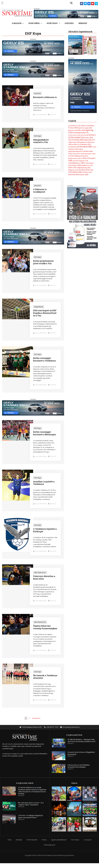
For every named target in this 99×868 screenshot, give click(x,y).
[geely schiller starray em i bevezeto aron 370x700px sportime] (82, 86)
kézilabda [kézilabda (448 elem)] (86, 147)
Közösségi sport (50, 845)
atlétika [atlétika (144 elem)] (85, 126)
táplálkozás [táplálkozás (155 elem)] (87, 165)
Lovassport (88, 840)
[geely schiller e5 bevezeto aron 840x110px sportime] (66, 14)
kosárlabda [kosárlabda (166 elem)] (74, 147)
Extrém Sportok (32, 840)
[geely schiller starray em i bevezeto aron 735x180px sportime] (33, 70)
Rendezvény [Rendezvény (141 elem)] (74, 158)
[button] (2, 3)
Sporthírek (35, 23)
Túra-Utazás (75, 840)
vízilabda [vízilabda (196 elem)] (77, 172)
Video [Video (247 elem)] (72, 168)
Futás (9, 840)
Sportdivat (53, 23)
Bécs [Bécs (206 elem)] (82, 130)
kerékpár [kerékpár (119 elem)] (77, 144)
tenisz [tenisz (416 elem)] (76, 165)
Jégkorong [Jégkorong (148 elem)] (74, 142)
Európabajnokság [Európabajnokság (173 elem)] (81, 133)
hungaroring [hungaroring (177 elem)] (89, 140)
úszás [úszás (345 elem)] (84, 174)
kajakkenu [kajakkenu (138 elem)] (85, 142)
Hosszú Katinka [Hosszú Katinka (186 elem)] (75, 140)
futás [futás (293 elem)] (89, 138)
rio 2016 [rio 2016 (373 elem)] (86, 158)
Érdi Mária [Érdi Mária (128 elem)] (87, 172)
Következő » (36, 718)
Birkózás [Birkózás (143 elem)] (73, 130)
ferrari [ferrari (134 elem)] (85, 135)
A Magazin (18, 23)
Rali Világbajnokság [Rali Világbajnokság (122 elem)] (80, 156)
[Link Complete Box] (33, 104)
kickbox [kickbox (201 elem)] (87, 144)
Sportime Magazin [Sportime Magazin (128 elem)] (80, 161)
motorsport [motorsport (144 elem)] (78, 154)
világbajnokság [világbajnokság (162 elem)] (84, 168)
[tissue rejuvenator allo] (82, 217)
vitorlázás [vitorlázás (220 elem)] (84, 170)
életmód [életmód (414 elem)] (74, 175)
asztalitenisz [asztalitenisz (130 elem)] (74, 126)
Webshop (83, 23)
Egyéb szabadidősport (59, 840)
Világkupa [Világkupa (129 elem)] (73, 170)
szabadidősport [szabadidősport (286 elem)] (76, 163)
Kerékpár (19, 840)
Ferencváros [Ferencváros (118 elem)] (74, 135)
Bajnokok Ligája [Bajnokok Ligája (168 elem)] (85, 128)
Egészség (69, 23)
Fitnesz (44, 840)
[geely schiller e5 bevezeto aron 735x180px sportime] (33, 48)
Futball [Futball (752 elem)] (79, 137)
